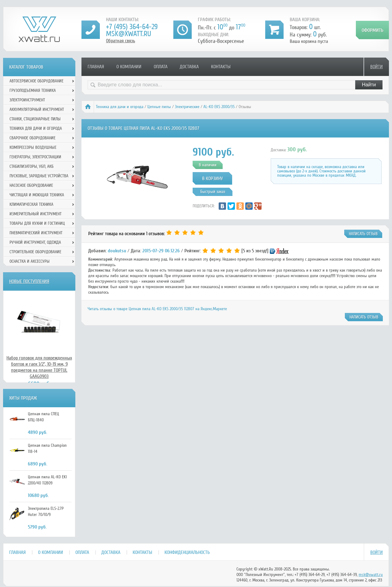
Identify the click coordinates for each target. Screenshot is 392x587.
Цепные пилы (159, 107)
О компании (129, 67)
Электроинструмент (27, 100)
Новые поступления (29, 281)
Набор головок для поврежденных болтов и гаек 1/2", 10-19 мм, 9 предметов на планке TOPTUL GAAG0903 (39, 367)
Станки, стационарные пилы (35, 119)
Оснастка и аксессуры (30, 261)
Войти (377, 67)
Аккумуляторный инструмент (37, 109)
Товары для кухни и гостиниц (37, 223)
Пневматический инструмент (36, 233)
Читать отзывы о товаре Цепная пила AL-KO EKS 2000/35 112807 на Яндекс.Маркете (157, 309)
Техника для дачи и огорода (120, 107)
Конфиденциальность (187, 552)
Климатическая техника (31, 204)
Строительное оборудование (35, 252)
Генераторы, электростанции (35, 157)
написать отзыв (363, 234)
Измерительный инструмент (36, 214)
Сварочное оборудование (32, 138)
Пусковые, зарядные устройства (39, 176)
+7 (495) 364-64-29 (132, 27)
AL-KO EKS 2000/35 (219, 107)
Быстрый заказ (213, 192)
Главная (96, 67)
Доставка (189, 67)
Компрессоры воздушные (33, 147)
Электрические (187, 107)
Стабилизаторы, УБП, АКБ (32, 166)
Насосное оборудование (31, 185)
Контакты (221, 67)
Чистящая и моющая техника (37, 195)
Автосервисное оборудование (36, 81)
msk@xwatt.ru (128, 34)
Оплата (161, 67)
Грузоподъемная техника (33, 90)
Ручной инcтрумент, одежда (35, 242)
